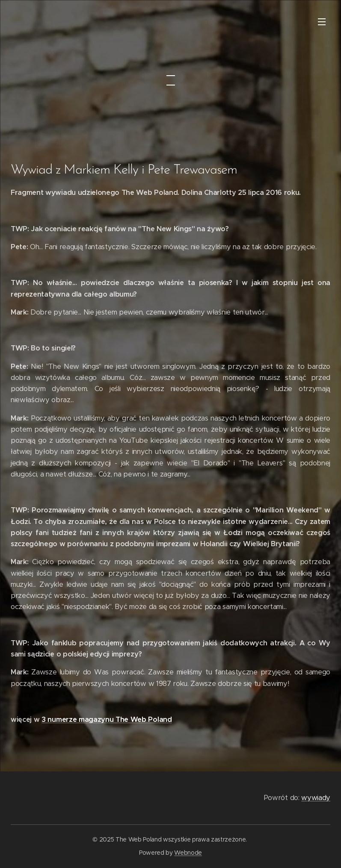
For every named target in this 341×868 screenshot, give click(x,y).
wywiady (316, 798)
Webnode (188, 853)
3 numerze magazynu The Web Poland (107, 719)
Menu (322, 22)
